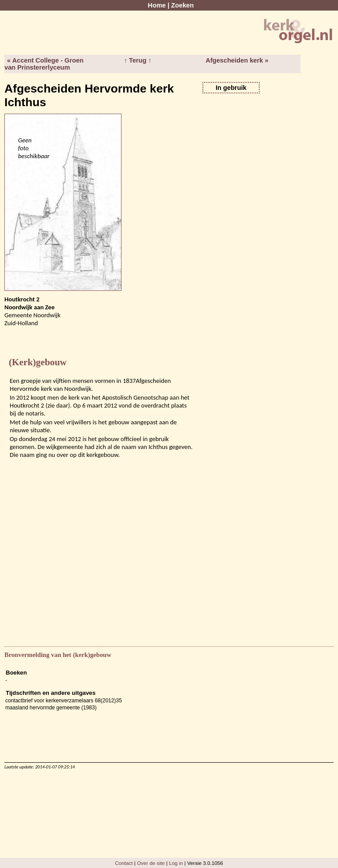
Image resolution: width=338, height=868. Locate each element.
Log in (176, 863)
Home (157, 5)
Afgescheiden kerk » (237, 60)
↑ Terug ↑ (138, 60)
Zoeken (182, 5)
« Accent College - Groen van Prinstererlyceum (44, 64)
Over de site (151, 863)
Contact (124, 863)
